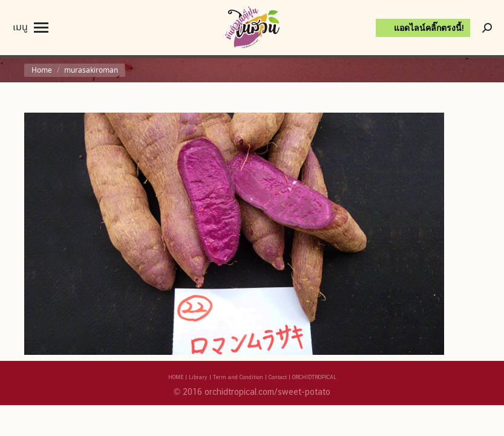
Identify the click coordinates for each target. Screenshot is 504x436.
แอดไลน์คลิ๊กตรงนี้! (429, 28)
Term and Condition (238, 377)
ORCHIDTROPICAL (314, 377)
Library (198, 377)
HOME (176, 377)
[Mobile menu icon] (31, 28)
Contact (278, 377)
